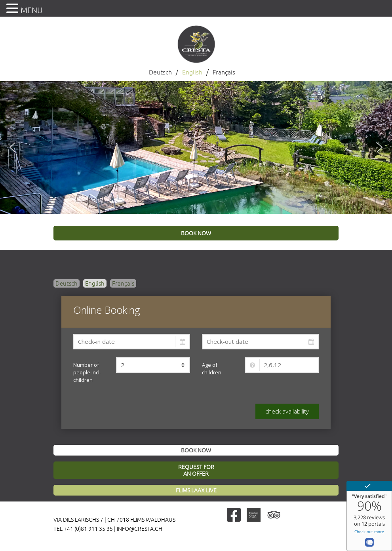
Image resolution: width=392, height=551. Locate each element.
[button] (12, 147)
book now (196, 233)
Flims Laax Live (196, 490)
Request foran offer (196, 470)
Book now (196, 450)
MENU (32, 10)
